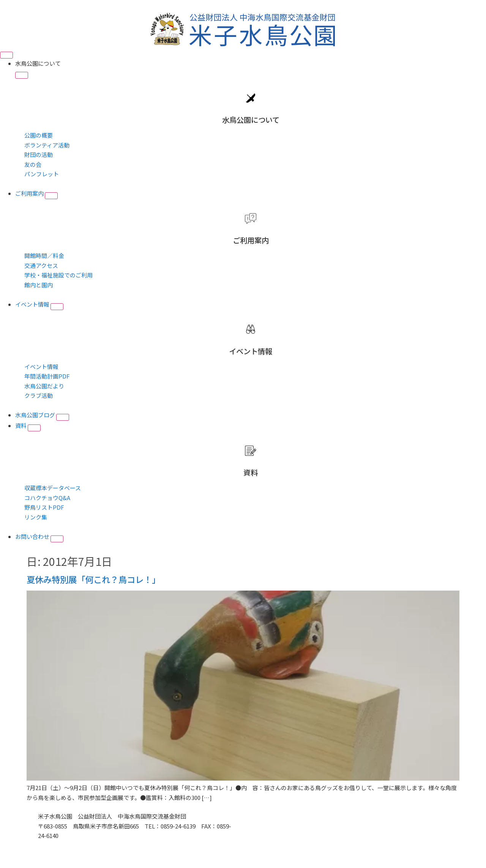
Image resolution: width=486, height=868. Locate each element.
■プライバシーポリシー (69, 845)
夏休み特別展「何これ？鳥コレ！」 (93, 579)
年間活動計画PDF (47, 376)
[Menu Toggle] (6, 55)
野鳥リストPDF (44, 507)
